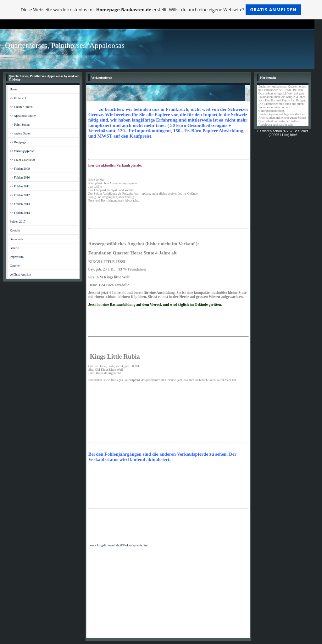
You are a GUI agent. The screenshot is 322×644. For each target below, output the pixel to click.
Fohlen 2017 (18, 222)
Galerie (14, 248)
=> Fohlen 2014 (20, 213)
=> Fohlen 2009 (20, 169)
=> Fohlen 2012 (20, 195)
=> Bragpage (18, 142)
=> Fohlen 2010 (20, 177)
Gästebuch (16, 239)
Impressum (17, 257)
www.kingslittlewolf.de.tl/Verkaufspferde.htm (119, 545)
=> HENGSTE (19, 98)
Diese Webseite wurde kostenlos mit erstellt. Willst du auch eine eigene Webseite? (161, 10)
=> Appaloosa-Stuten (23, 116)
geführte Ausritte (20, 274)
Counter (15, 266)
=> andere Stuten (20, 133)
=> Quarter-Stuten (21, 107)
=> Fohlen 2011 (20, 186)
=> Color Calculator (22, 160)
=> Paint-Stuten (20, 125)
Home (14, 89)
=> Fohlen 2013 (20, 204)
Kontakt (15, 230)
